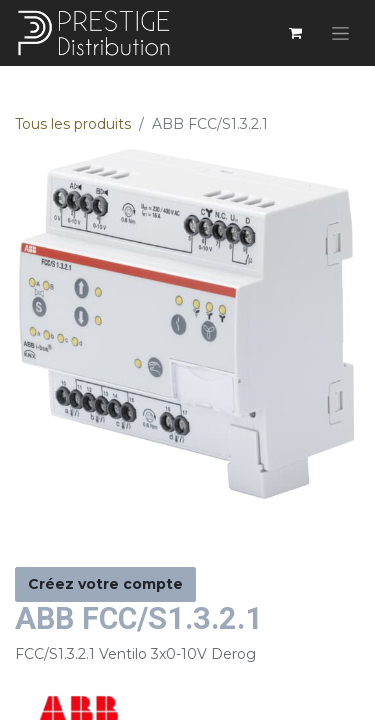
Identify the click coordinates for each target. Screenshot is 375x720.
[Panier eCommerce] (295, 33)
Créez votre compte (105, 584)
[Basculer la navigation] (340, 33)
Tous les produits (73, 124)
